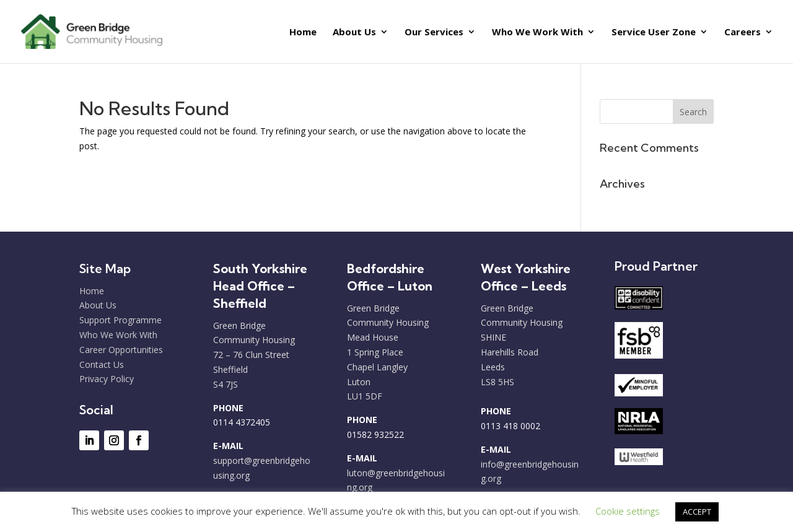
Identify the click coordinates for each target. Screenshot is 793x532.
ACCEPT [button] (697, 512)
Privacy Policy (107, 379)
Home (303, 33)
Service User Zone (654, 33)
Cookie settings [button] (628, 511)
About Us (354, 33)
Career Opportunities (121, 350)
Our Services (434, 33)
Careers (743, 33)
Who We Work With (537, 33)
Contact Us (102, 364)
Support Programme (120, 320)
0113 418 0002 (510, 426)
